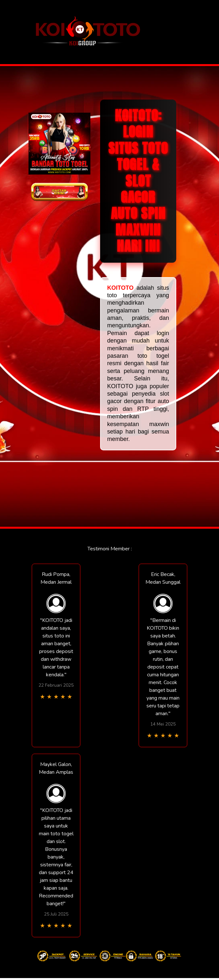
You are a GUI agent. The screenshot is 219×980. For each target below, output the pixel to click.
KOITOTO (120, 288)
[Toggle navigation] (192, 32)
